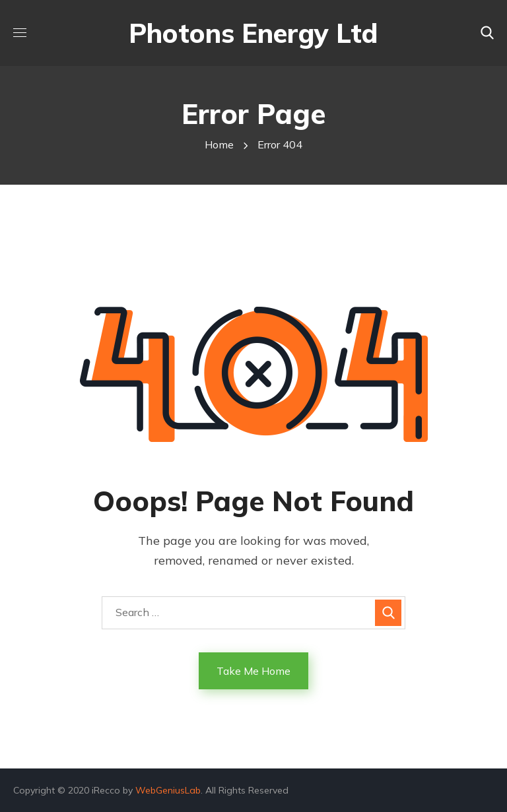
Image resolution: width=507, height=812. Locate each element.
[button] (487, 33)
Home (219, 144)
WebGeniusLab (168, 790)
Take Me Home (253, 671)
